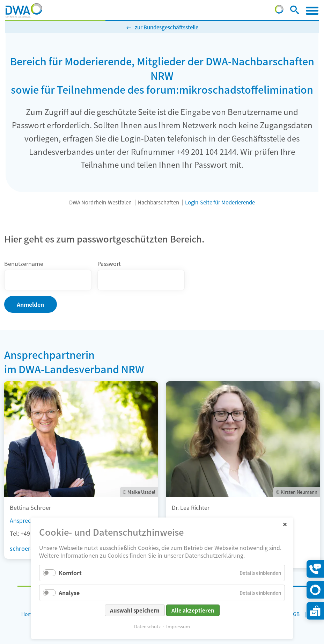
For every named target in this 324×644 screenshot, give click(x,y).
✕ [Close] (285, 524)
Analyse (69, 593)
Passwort (109, 263)
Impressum (178, 626)
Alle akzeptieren (193, 610)
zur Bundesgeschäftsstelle (167, 27)
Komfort (70, 573)
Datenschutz (147, 626)
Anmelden (30, 304)
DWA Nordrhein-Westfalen (100, 202)
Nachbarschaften (158, 202)
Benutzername (24, 263)
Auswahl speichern (135, 610)
